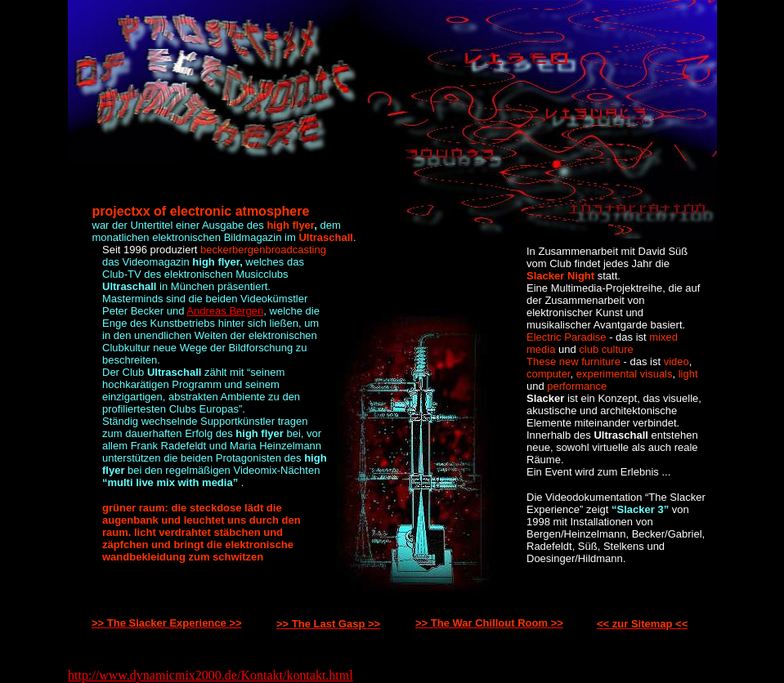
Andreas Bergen (225, 311)
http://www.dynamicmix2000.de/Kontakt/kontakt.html (211, 675)
